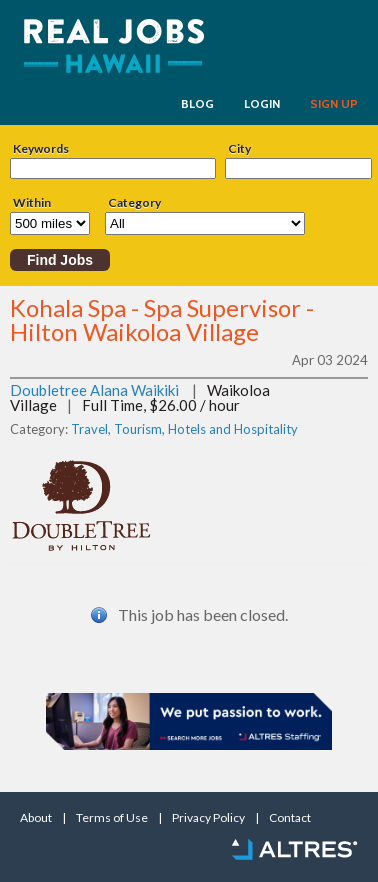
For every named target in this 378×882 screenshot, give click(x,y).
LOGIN (262, 104)
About (36, 818)
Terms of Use (112, 818)
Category (134, 203)
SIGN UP (334, 104)
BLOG (197, 104)
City (239, 149)
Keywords (41, 149)
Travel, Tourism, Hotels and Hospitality (184, 429)
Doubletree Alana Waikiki (94, 390)
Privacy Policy (208, 818)
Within (32, 203)
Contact (290, 818)
